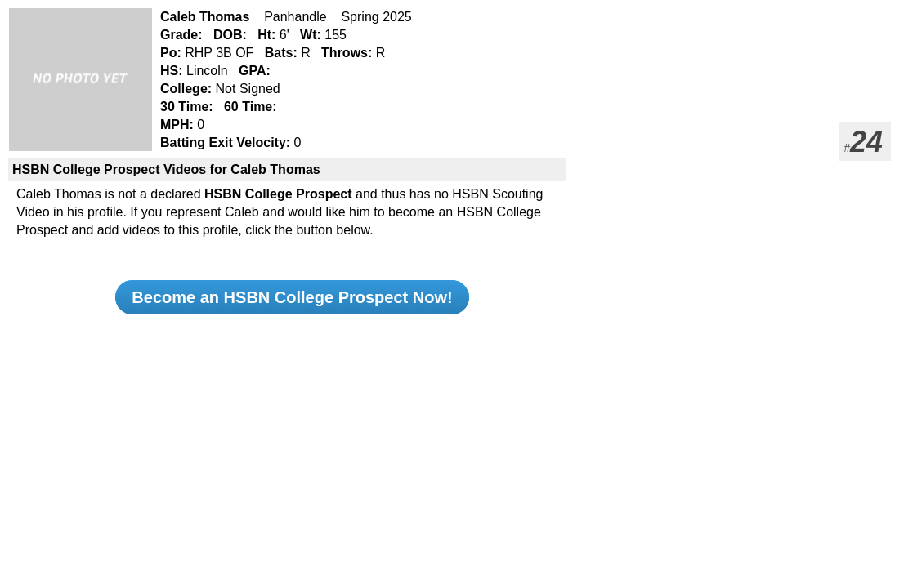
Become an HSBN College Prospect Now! (292, 297)
